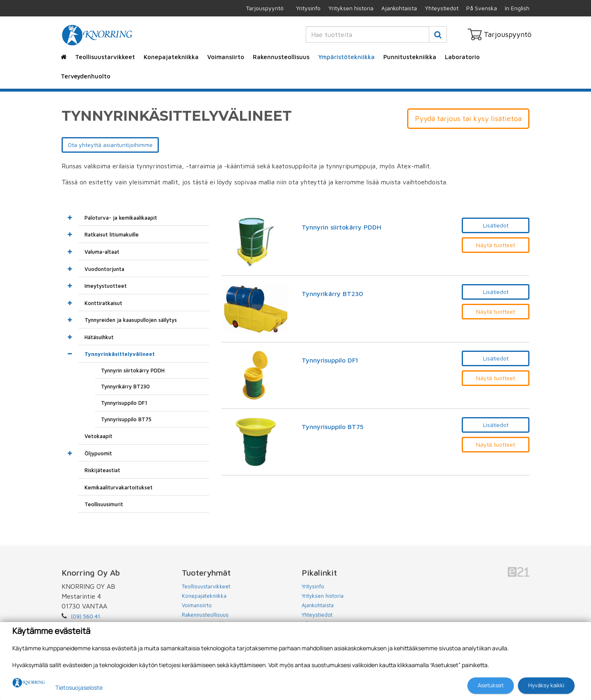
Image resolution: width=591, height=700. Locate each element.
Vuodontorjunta (104, 269)
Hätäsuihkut (99, 337)
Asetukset (491, 685)
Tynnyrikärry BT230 (332, 294)
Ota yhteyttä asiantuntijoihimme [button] (110, 145)
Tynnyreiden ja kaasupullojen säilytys (131, 320)
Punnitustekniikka (410, 57)
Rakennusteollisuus (281, 57)
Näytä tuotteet (496, 245)
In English (517, 8)
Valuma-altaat (102, 252)
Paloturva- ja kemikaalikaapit (121, 218)
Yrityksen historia (351, 8)
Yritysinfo (308, 8)
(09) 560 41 (86, 616)
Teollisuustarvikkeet (105, 57)
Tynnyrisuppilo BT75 (333, 427)
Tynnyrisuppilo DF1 (330, 360)
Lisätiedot (496, 225)
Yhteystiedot (442, 8)
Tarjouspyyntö (265, 8)
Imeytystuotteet (106, 286)
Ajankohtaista (399, 8)
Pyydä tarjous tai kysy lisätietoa (468, 118)
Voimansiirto (226, 57)
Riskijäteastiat (102, 470)
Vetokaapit (98, 436)
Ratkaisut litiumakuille (112, 234)
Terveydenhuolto (86, 76)
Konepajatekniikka (171, 57)
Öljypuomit (98, 453)
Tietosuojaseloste (79, 687)
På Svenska (482, 8)
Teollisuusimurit (104, 504)
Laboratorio (462, 57)
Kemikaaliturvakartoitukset (119, 487)
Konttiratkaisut (103, 303)
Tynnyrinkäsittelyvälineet (120, 354)
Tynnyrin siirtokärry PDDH (341, 227)
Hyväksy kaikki (546, 685)
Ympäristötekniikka (346, 57)
